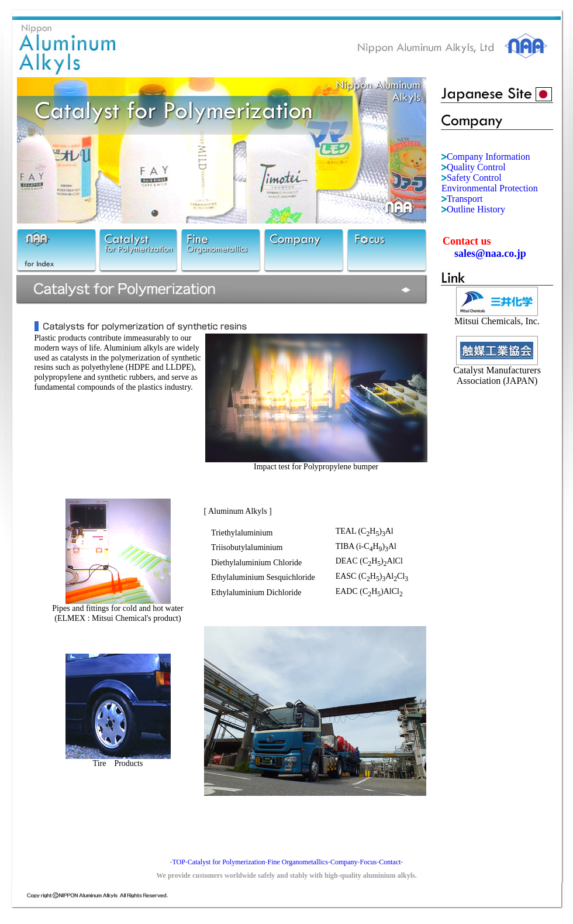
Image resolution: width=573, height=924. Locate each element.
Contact (390, 862)
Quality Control (476, 167)
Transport (465, 199)
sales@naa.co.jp (490, 253)
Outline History (476, 209)
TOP (178, 862)
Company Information (489, 157)
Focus (369, 862)
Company (344, 862)
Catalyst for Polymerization (227, 862)
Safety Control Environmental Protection (490, 183)
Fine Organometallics (297, 862)
